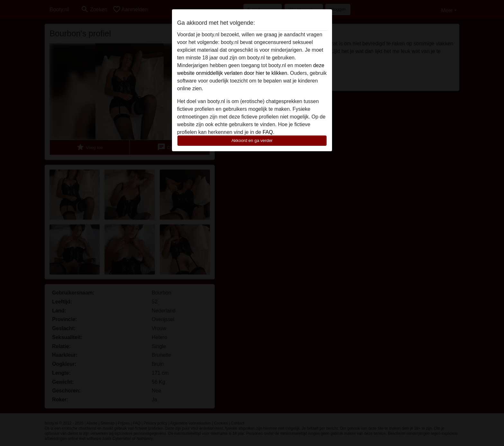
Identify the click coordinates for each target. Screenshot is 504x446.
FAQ (268, 132)
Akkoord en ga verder (252, 140)
